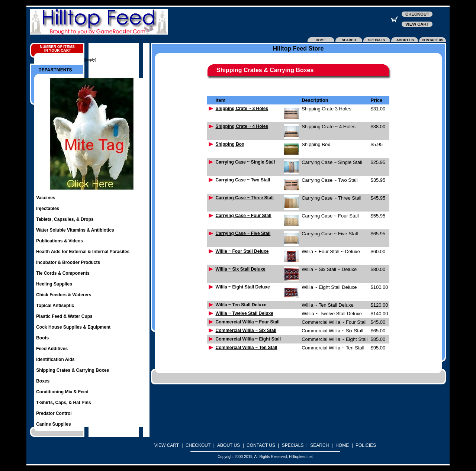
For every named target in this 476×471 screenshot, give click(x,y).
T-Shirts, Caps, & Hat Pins (63, 403)
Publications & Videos (59, 241)
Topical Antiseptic (55, 306)
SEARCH (319, 445)
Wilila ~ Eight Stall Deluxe (243, 287)
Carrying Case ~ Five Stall (243, 233)
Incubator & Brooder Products (68, 262)
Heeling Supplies (54, 284)
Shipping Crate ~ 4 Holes (242, 126)
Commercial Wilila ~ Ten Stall (247, 348)
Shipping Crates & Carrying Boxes (73, 370)
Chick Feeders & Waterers (64, 295)
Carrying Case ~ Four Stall (244, 216)
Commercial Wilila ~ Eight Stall (248, 339)
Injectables (48, 209)
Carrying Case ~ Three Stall (245, 198)
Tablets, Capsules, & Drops (65, 219)
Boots (42, 338)
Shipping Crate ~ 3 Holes (242, 109)
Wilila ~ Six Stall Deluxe (241, 269)
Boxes (43, 381)
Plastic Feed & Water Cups (64, 316)
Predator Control (54, 413)
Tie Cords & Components (63, 273)
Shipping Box (230, 144)
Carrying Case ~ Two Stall (243, 180)
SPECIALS (293, 445)
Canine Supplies (53, 424)
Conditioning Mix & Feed (62, 392)
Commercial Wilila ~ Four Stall (248, 322)
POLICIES (366, 445)
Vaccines (46, 198)
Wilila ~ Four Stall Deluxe (242, 251)
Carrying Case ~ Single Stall (245, 162)
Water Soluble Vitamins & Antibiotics (75, 230)
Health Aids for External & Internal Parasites (83, 252)
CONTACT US (261, 445)
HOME (342, 445)
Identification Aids (55, 359)
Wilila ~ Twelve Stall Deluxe (245, 313)
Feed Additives (52, 349)
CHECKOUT (198, 445)
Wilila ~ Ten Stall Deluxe (241, 305)
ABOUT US (229, 445)
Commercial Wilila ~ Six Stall (246, 330)
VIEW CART (167, 445)
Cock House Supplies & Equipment (73, 327)
